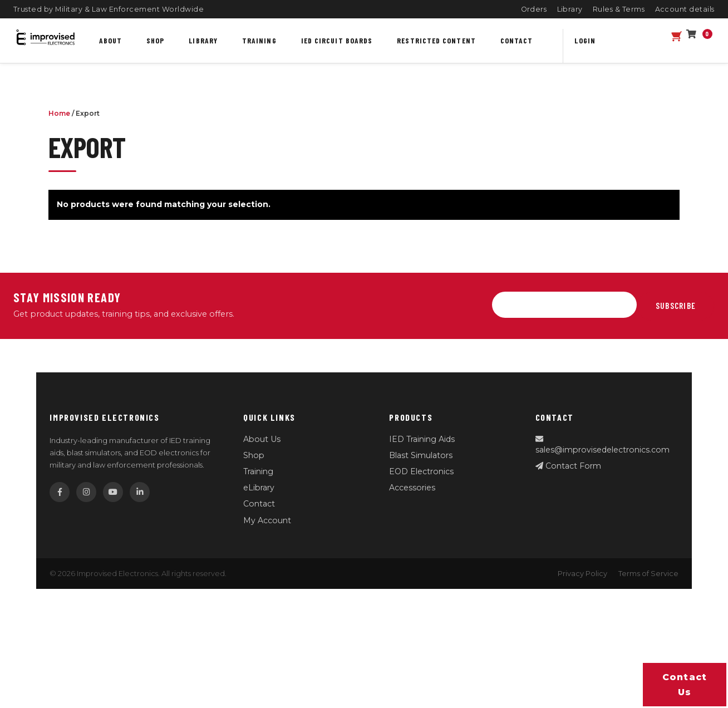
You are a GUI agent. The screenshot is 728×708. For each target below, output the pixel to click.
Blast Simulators (421, 455)
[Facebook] (60, 492)
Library (570, 9)
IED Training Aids (422, 439)
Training (259, 40)
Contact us (685, 685)
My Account (267, 520)
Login (585, 40)
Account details (685, 9)
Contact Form (568, 466)
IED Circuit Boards (337, 40)
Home (59, 113)
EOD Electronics (421, 471)
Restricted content (436, 40)
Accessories (412, 488)
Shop (155, 40)
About (110, 40)
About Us (262, 439)
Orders (534, 9)
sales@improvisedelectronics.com (602, 445)
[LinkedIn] (140, 492)
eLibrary (259, 488)
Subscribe (676, 306)
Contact (517, 40)
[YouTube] (113, 492)
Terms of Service (648, 574)
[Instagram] (86, 492)
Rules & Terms (619, 9)
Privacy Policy (582, 574)
